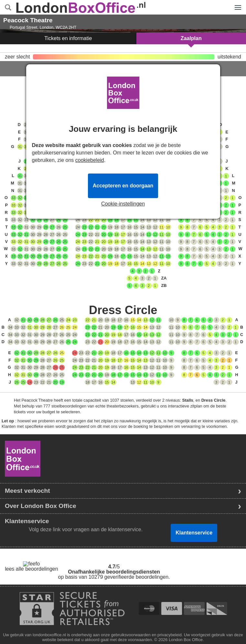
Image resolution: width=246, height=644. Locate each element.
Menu (236, 4)
